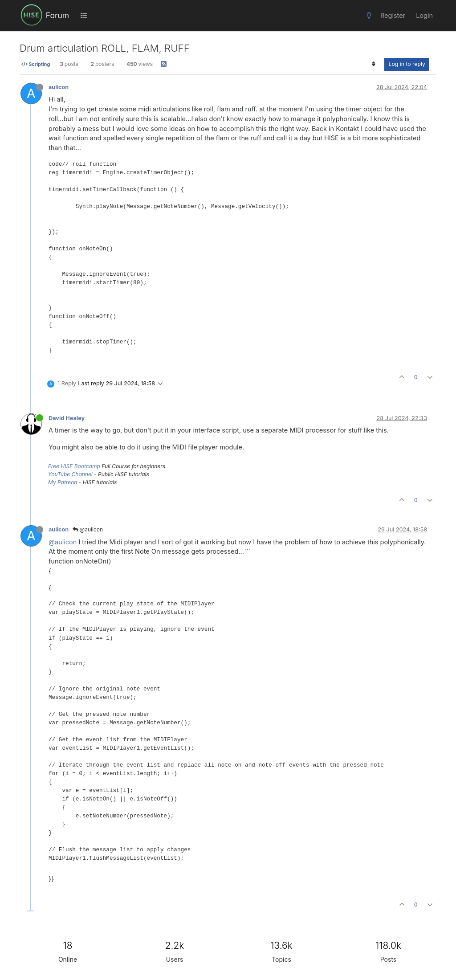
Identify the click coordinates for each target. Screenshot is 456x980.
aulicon (59, 87)
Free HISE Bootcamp (74, 466)
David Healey (67, 418)
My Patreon (63, 482)
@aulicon (88, 529)
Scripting (36, 64)
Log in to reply (407, 64)
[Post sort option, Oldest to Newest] (373, 64)
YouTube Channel (70, 474)
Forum (57, 15)
